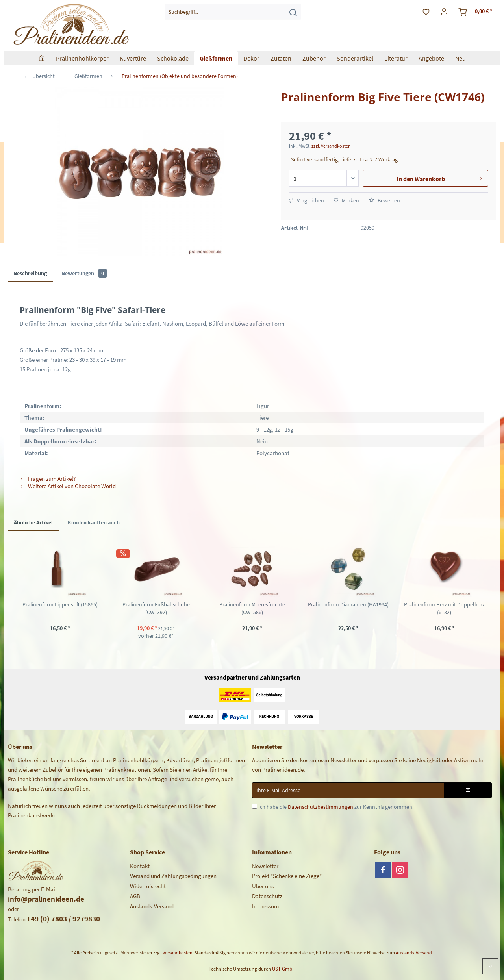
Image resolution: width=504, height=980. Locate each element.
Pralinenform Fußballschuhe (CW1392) (156, 608)
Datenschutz (267, 896)
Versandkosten (178, 953)
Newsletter (265, 866)
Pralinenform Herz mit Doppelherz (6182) (444, 608)
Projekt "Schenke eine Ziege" (287, 876)
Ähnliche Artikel (33, 522)
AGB (135, 896)
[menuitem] (233, 12)
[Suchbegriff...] (233, 12)
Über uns (263, 886)
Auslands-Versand (152, 906)
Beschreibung (30, 273)
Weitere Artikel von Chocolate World (68, 486)
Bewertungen (84, 273)
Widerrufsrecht (148, 886)
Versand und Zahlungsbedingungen (173, 876)
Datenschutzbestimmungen (321, 807)
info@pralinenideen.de (46, 899)
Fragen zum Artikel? (48, 479)
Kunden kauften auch (94, 522)
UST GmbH (284, 969)
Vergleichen (307, 200)
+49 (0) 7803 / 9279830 (63, 919)
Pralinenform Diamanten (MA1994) (348, 604)
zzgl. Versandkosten (331, 146)
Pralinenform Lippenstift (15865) (60, 604)
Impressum (265, 906)
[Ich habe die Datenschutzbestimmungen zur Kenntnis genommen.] (255, 806)
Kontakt (140, 866)
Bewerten (384, 200)
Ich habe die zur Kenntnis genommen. (336, 807)
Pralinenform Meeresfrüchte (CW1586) (252, 608)
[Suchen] (293, 12)
